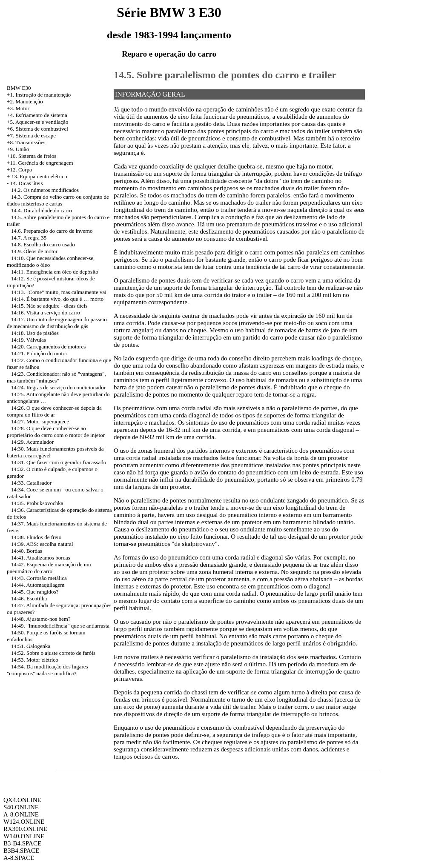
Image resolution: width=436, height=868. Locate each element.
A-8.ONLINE (21, 814)
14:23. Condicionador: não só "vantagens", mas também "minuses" (56, 377)
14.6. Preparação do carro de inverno (52, 231)
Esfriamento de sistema (41, 115)
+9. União (18, 149)
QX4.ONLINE (22, 800)
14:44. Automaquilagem (38, 585)
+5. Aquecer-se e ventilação (37, 122)
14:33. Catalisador (31, 483)
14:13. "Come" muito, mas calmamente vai (59, 292)
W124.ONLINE (24, 822)
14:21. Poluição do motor (39, 353)
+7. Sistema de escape (31, 136)
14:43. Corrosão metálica (39, 578)
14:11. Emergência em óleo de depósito (55, 272)
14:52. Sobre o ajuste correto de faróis (53, 653)
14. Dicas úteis (27, 183)
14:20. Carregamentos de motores (48, 347)
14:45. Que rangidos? (35, 592)
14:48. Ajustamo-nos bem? (41, 619)
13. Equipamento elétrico (39, 176)
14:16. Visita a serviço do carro (46, 313)
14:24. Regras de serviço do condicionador (58, 387)
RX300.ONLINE (25, 829)
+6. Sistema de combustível (37, 129)
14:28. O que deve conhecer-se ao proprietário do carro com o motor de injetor (56, 432)
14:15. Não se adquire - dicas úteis (49, 306)
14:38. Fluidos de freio (36, 537)
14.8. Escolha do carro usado (43, 244)
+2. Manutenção (25, 101)
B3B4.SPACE (21, 851)
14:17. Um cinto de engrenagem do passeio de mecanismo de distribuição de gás (57, 323)
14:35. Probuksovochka (37, 503)
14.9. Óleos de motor (34, 251)
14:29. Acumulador (32, 442)
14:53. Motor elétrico (35, 660)
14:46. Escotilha (29, 598)
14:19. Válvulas (29, 340)
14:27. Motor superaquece (40, 421)
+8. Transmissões (26, 142)
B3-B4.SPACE (22, 843)
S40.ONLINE (21, 807)
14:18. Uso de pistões (35, 333)
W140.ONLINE (24, 836)
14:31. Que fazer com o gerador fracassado (59, 462)
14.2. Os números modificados (45, 190)
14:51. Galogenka (31, 646)
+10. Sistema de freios (32, 156)
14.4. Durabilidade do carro (42, 210)
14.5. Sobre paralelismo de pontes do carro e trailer (225, 75)
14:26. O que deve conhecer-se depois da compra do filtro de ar (54, 411)
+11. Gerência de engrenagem (40, 163)
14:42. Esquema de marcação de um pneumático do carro (49, 568)
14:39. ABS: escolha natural (42, 544)
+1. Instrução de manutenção (39, 95)
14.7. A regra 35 (29, 238)
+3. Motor (18, 108)
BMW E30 (19, 88)
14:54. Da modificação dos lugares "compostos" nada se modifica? (47, 670)
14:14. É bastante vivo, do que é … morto (57, 299)
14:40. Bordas (27, 551)
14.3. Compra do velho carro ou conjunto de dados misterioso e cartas (58, 200)
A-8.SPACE (19, 858)
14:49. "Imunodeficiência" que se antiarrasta (60, 626)
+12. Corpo (19, 170)
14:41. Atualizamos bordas (41, 558)
